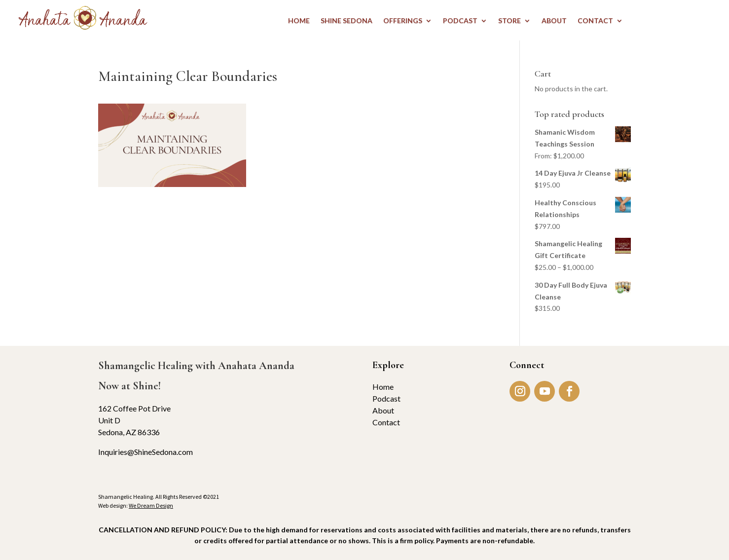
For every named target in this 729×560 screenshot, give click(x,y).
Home (383, 387)
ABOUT (554, 21)
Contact (386, 422)
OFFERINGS (403, 21)
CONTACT (595, 21)
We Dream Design (151, 505)
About (383, 410)
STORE (510, 21)
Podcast (386, 398)
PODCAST (460, 21)
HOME (299, 21)
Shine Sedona (346, 21)
